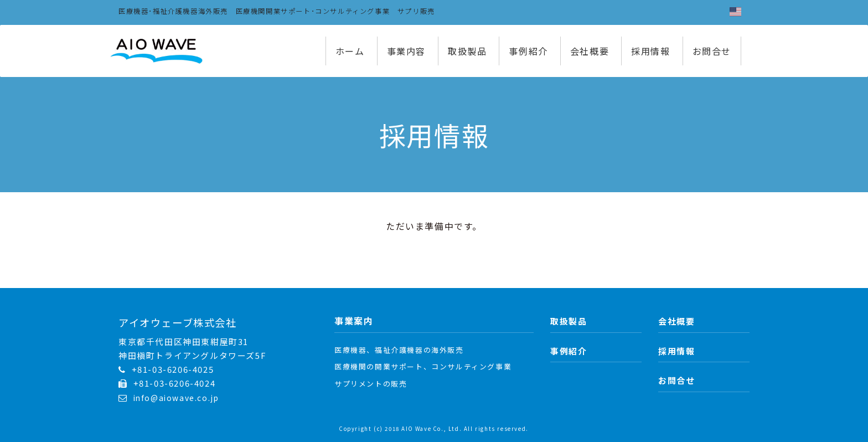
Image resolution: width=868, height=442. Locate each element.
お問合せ (712, 51)
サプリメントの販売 (371, 384)
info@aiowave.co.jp (176, 398)
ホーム (350, 51)
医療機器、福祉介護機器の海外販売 (399, 350)
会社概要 (590, 51)
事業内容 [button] (406, 51)
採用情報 (650, 51)
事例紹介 (528, 51)
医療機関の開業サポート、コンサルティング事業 (423, 366)
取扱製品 (467, 51)
